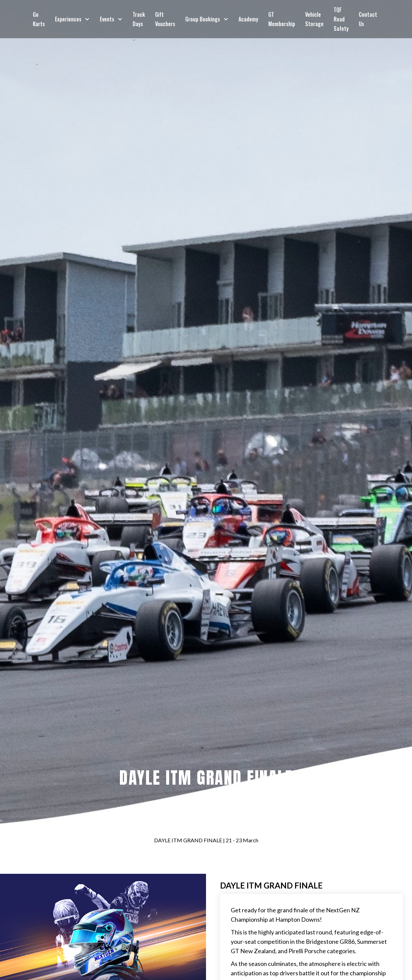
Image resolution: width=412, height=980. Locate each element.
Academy (248, 19)
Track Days (139, 19)
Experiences (68, 19)
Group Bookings (203, 19)
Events (107, 19)
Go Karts (39, 19)
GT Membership (282, 19)
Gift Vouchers (165, 19)
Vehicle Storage (314, 19)
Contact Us (368, 19)
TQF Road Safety (341, 19)
